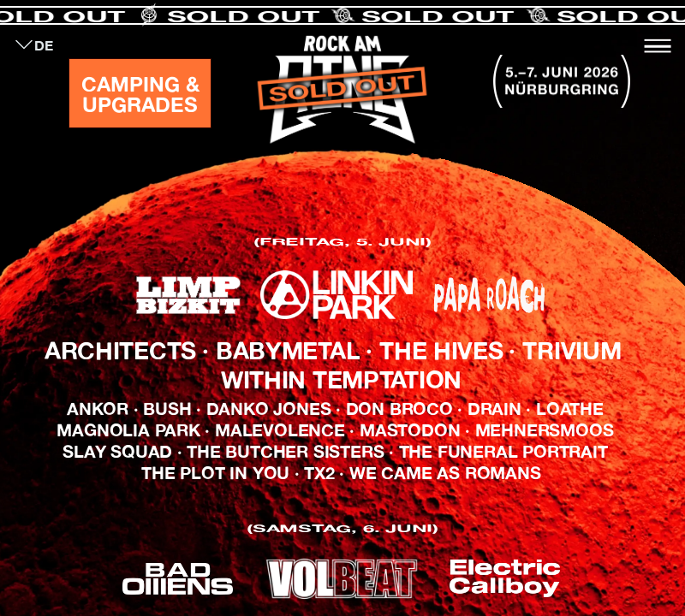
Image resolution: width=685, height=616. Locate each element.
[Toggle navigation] (658, 46)
